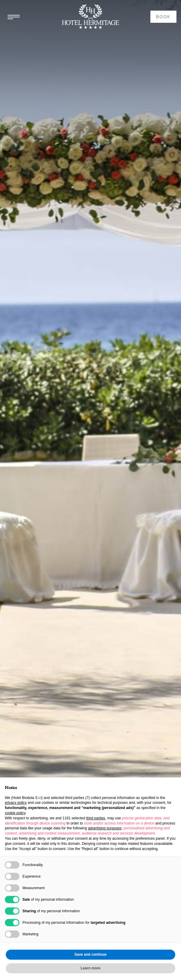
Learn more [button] (90, 968)
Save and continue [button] (90, 954)
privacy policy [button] (16, 803)
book (163, 17)
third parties (96, 818)
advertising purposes (105, 828)
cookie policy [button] (15, 813)
